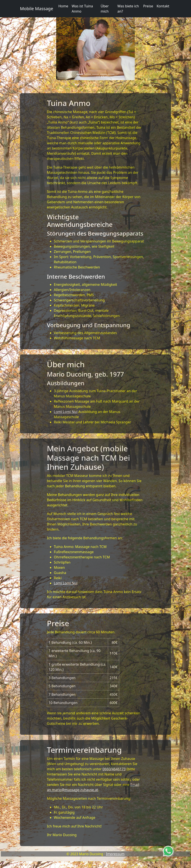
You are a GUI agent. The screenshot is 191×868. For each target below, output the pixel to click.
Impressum (115, 854)
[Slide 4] (103, 74)
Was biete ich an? (128, 9)
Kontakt (163, 6)
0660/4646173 (114, 769)
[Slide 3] (95, 74)
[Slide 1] (80, 74)
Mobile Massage (37, 9)
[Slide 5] (111, 74)
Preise (148, 6)
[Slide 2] (88, 74)
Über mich (105, 9)
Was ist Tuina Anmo (82, 9)
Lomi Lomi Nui (66, 412)
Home (63, 6)
